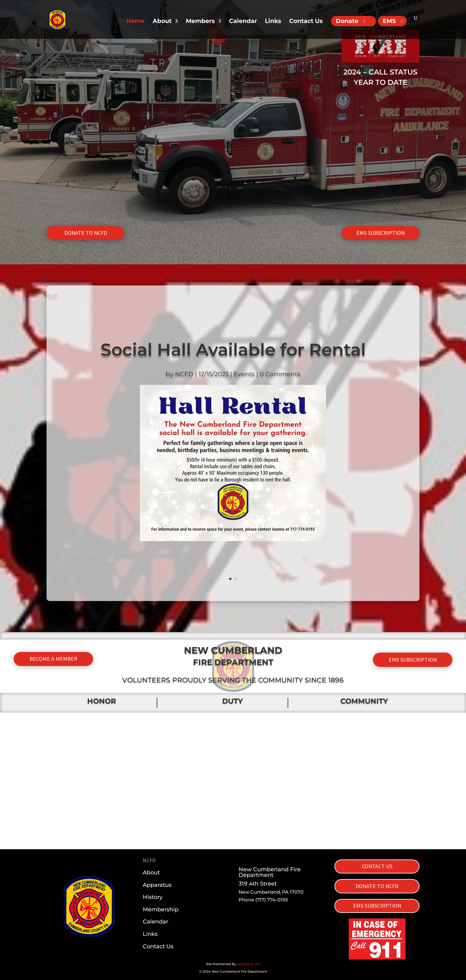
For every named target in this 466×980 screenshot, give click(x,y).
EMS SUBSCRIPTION (381, 233)
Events (244, 374)
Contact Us (306, 22)
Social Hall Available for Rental (233, 350)
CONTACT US (377, 866)
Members (200, 22)
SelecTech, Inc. (249, 964)
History (153, 897)
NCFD (184, 374)
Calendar (243, 22)
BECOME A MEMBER (53, 659)
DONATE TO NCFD (86, 233)
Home (135, 22)
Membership (161, 909)
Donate (347, 21)
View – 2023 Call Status (381, 179)
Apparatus (157, 885)
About (162, 22)
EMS (389, 21)
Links (273, 22)
